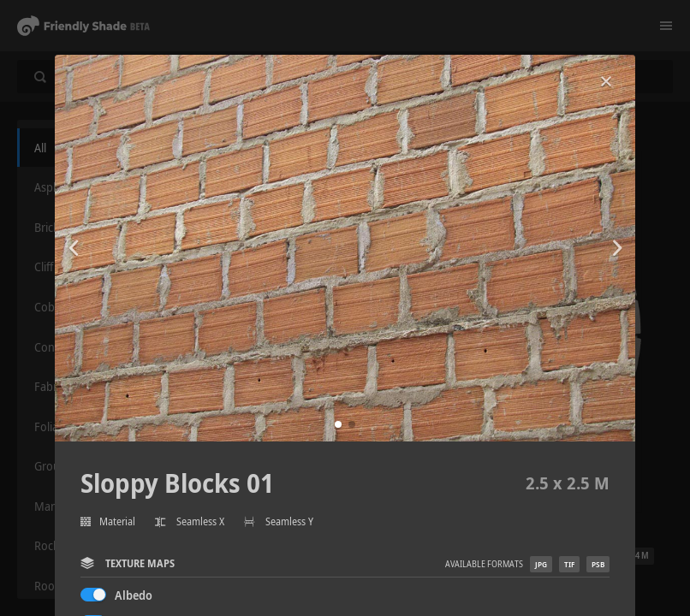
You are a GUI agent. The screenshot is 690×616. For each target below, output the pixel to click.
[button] (338, 424)
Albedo (134, 595)
